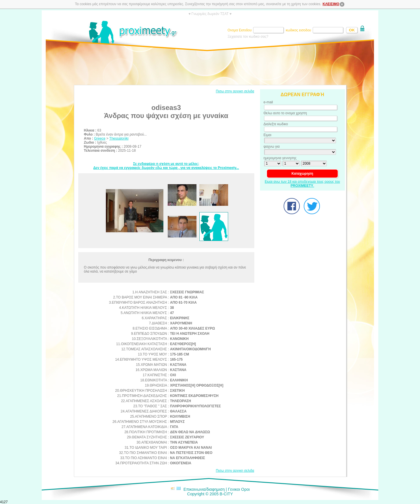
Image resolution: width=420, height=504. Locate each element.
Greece (100, 138)
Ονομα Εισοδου (240, 30)
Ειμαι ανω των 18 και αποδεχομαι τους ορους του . (302, 184)
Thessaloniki (119, 138)
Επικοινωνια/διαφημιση (204, 489)
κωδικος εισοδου (299, 30)
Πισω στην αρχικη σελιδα (235, 91)
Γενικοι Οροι (239, 489)
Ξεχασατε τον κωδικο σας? (248, 37)
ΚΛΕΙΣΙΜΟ (334, 4)
